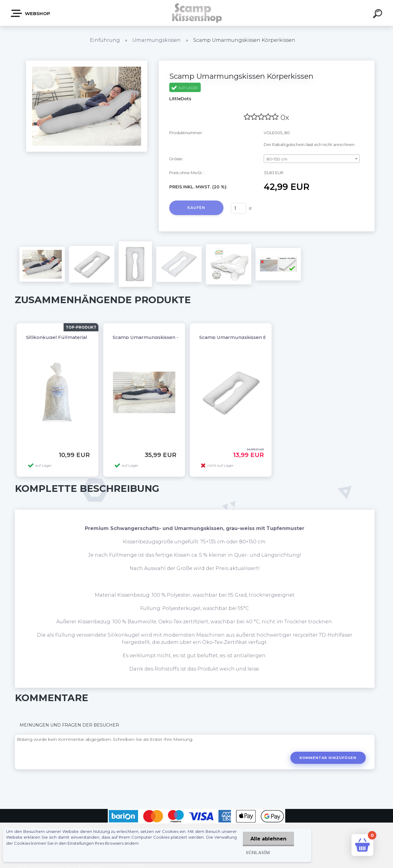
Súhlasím (258, 852)
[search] (378, 15)
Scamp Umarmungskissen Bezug (239, 337)
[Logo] (197, 13)
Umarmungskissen (157, 40)
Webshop (31, 13)
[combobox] (312, 159)
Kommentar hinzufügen (328, 758)
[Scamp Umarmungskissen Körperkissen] (87, 63)
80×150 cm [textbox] (277, 159)
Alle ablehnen (268, 839)
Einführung (105, 40)
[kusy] (239, 208)
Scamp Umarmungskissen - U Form (155, 337)
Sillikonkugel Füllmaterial (57, 337)
